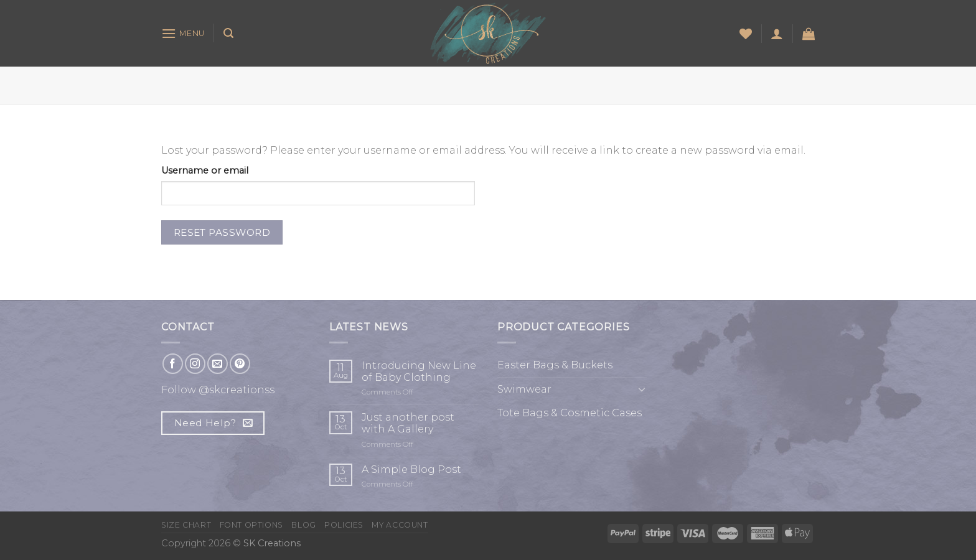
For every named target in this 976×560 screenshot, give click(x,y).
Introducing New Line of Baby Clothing (419, 371)
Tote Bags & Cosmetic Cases (570, 413)
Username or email (205, 170)
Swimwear (524, 389)
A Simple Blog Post (411, 469)
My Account (400, 525)
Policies (344, 525)
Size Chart (186, 525)
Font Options (251, 525)
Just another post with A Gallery (408, 423)
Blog (303, 525)
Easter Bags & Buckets (555, 365)
